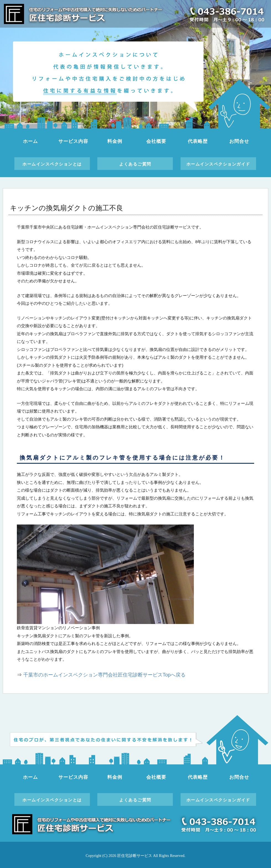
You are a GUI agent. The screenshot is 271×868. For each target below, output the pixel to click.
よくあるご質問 (135, 164)
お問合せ (239, 141)
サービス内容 (73, 141)
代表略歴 (198, 141)
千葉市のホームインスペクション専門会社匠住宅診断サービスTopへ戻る (104, 675)
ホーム (30, 141)
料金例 (115, 141)
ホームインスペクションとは (52, 164)
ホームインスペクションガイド (218, 164)
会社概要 (156, 141)
